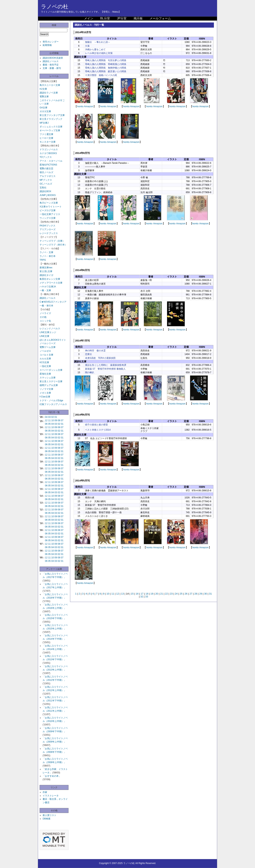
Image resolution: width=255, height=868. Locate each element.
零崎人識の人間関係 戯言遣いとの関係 (106, 71)
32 (142, 597)
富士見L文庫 (46, 271)
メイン (89, 18)
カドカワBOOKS (48, 153)
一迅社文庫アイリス (50, 214)
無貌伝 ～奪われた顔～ (98, 42)
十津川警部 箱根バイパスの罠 (101, 75)
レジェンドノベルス (50, 328)
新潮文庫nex (46, 268)
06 (46, 424)
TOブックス (46, 157)
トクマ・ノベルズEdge (51, 400)
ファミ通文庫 (46, 134)
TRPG (43, 260)
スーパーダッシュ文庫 (51, 370)
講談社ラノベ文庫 (49, 93)
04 (46, 417)
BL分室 (105, 18)
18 (147, 594)
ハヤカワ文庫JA (48, 287)
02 (53, 417)
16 (137, 594)
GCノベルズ (46, 184)
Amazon (89, 106)
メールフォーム (160, 18)
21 (162, 594)
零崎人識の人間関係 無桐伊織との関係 (106, 68)
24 (176, 594)
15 (132, 594)
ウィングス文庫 (48, 218)
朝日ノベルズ (46, 172)
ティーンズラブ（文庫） (52, 241)
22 (166, 594)
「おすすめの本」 (52, 776)
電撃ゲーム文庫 (48, 347)
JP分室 (122, 18)
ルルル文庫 (45, 359)
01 (56, 417)
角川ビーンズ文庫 (49, 203)
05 (49, 424)
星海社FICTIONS (48, 165)
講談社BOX (45, 191)
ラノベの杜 (55, 7)
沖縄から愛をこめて (95, 50)
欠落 (87, 46)
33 (147, 597)
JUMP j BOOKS (48, 195)
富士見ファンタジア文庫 (52, 115)
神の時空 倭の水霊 (95, 351)
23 (171, 594)
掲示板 (138, 18)
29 (201, 594)
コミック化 (45, 321)
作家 (45, 792)
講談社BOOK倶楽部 (53, 58)
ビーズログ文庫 (48, 210)
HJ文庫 (43, 89)
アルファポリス (48, 176)
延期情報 (47, 45)
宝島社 (43, 188)
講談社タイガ (46, 275)
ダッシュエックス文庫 (51, 127)
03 (49, 417)
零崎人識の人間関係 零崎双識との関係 (106, 64)
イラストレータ (51, 796)
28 (196, 594)
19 (152, 594)
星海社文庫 (45, 374)
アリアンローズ (48, 229)
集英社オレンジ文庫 (50, 279)
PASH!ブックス (47, 226)
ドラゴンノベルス (49, 149)
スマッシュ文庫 (48, 378)
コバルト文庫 (46, 355)
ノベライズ (45, 313)
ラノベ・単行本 (48, 256)
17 (142, 594)
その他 (43, 317)
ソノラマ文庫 (46, 389)
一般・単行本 (46, 306)
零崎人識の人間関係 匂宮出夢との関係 (106, 60)
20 (157, 594)
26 (186, 594)
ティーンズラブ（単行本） (53, 245)
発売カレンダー (51, 42)
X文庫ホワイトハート (51, 207)
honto (80, 106)
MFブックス (46, 180)
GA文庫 (43, 108)
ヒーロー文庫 (46, 138)
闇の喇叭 (90, 372)
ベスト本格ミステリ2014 (98, 430)
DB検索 (47, 819)
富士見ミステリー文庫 (51, 381)
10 (53, 420)
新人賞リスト (49, 815)
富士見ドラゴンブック (51, 119)
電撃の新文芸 (46, 169)
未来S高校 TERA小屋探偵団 (100, 358)
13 (122, 594)
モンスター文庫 (48, 142)
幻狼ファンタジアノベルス (53, 404)
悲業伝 (88, 354)
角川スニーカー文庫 (50, 85)
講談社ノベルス (51, 61)
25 (181, 594)
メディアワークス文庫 (51, 283)
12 (46, 420)
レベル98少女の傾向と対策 (99, 53)
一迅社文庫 (45, 366)
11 (49, 420)
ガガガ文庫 (45, 111)
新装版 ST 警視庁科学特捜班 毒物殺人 (105, 369)
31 (210, 594)
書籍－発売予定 (51, 65)
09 (56, 420)
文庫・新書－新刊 (52, 68)
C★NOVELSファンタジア (53, 302)
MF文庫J (44, 123)
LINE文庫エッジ (48, 332)
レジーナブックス (49, 233)
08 (59, 420)
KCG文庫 (44, 362)
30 (206, 594)
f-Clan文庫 (45, 397)
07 (62, 420)
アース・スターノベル (51, 161)
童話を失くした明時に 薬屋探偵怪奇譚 (106, 365)
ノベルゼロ (45, 351)
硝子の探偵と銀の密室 (96, 425)
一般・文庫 (45, 290)
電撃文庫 (44, 97)
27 (191, 594)
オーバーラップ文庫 (50, 130)
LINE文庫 (44, 336)
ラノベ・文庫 (46, 252)
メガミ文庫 (45, 393)
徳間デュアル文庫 (49, 385)
